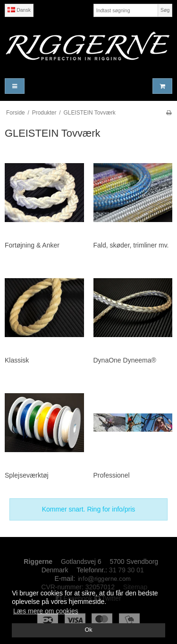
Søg (165, 10)
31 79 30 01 (126, 570)
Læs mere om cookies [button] (46, 611)
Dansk (19, 10)
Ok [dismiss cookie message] (88, 630)
